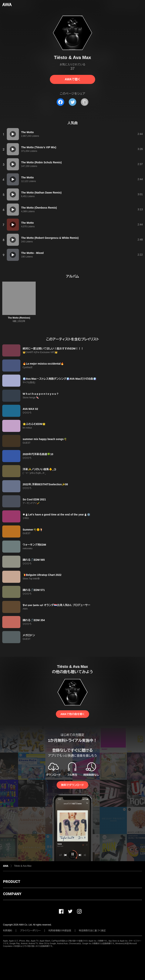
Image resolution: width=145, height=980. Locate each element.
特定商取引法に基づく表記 (92, 931)
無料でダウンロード (72, 785)
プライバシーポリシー (30, 931)
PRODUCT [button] (12, 882)
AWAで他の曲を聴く (72, 714)
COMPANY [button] (12, 894)
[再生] (13, 134)
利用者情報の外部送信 (60, 931)
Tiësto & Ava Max (23, 866)
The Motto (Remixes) (19, 318)
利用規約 (8, 931)
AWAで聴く (72, 79)
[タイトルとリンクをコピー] (85, 102)
